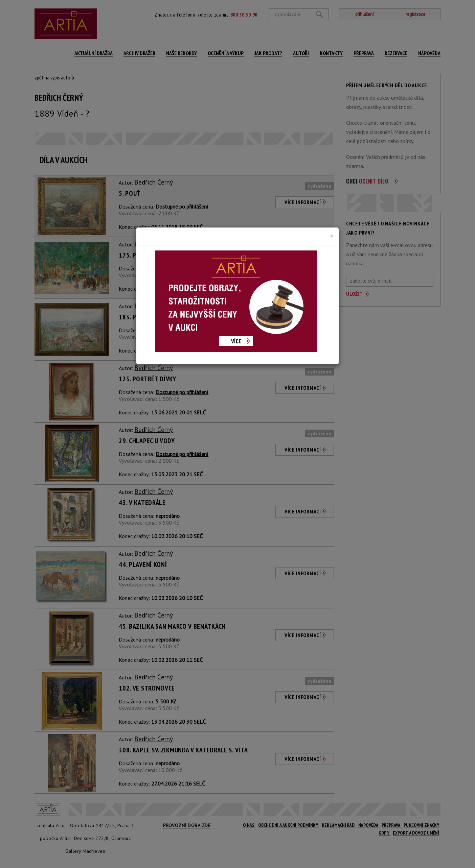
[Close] (332, 236)
